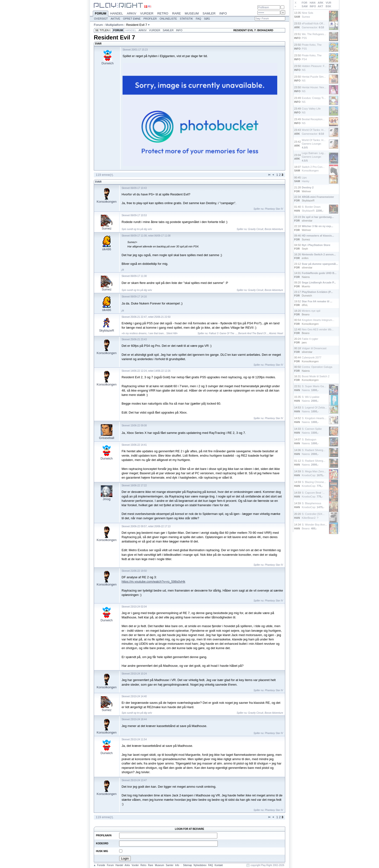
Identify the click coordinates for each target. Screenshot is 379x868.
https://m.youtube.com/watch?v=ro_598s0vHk (153, 582)
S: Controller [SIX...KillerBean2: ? (313, 516)
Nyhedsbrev (200, 865)
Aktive (115, 19)
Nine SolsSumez (308, 15)
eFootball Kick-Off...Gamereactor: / (313, 25)
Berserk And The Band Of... (253, 333)
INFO (313, 6)
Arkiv (132, 13)
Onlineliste (168, 19)
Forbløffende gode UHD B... (319, 273)
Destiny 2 (308, 187)
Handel (117, 13)
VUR (328, 3)
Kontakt (219, 865)
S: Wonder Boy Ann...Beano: (315, 526)
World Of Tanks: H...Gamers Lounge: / (314, 144)
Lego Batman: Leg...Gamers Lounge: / (314, 157)
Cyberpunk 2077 (312, 357)
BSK (328, 6)
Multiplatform (114, 25)
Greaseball (107, 438)
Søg (207, 19)
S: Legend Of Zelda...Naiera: (315, 409)
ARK (321, 3)
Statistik (186, 19)
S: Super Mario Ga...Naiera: (314, 388)
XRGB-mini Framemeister (318, 197)
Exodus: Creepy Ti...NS (314, 100)
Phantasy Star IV (274, 209)
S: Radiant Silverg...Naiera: (314, 452)
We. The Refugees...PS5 (314, 36)
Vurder (147, 13)
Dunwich (108, 63)
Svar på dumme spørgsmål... (320, 264)
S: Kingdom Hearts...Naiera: (314, 420)
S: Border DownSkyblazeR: (313, 209)
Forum (101, 14)
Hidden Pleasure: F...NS (314, 68)
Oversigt (101, 19)
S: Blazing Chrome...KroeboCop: (314, 484)
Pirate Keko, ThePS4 (312, 57)
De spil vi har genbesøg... (318, 217)
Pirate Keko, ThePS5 (312, 47)
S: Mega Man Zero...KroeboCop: (314, 473)
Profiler (150, 19)
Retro (163, 13)
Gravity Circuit (256, 229)
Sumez (107, 228)
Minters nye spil (311, 311)
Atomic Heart (276, 333)
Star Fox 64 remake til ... (317, 301)
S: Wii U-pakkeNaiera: (311, 399)
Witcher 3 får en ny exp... (318, 226)
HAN (313, 3)
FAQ (198, 19)
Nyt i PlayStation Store (316, 245)
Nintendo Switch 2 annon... (319, 254)
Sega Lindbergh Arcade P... (319, 282)
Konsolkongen (107, 202)
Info (223, 13)
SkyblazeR (107, 330)
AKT (320, 6)
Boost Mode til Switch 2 (316, 376)
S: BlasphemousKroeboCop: (313, 505)
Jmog (107, 499)
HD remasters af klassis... (318, 236)
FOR (304, 3)
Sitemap (187, 865)
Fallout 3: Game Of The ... (223, 333)
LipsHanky (306, 179)
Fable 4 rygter (310, 339)
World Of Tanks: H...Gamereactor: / (314, 132)
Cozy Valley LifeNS (311, 110)
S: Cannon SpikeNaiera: (312, 431)
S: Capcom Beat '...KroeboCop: (313, 494)
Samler (209, 13)
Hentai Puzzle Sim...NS (314, 78)
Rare (176, 13)
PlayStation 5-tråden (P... (317, 292)
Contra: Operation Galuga (317, 367)
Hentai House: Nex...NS (314, 89)
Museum (192, 13)
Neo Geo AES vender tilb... (318, 329)
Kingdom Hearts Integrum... (318, 320)
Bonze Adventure (274, 229)
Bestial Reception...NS (313, 121)
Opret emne (132, 19)
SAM (305, 6)
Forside (101, 865)
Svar (98, 182)
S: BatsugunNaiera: (310, 441)
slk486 (107, 249)
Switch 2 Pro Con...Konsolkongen (313, 169)
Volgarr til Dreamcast (314, 348)
